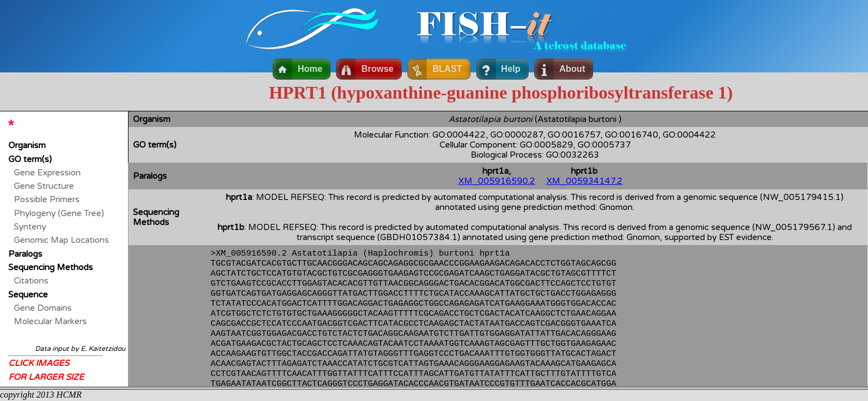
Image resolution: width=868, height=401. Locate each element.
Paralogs (25, 254)
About (572, 69)
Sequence (28, 295)
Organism (27, 145)
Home (310, 69)
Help (511, 69)
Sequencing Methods (51, 267)
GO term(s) (30, 159)
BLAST (447, 69)
